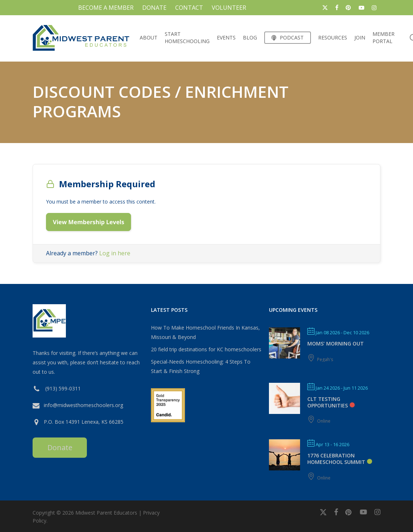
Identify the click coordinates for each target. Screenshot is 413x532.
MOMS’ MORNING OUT (336, 344)
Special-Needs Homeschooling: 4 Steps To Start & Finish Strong (201, 366)
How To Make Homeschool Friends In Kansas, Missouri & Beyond (205, 332)
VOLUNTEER (229, 8)
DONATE (154, 8)
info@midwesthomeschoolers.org (83, 405)
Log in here (115, 253)
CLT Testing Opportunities (328, 402)
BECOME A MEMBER (106, 8)
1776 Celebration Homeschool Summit (336, 459)
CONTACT (189, 8)
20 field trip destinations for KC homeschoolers (206, 349)
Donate (60, 447)
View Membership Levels (88, 222)
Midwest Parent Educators (106, 513)
